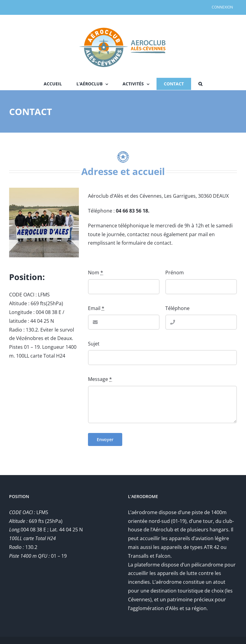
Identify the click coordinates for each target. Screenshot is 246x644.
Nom (96, 272)
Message (100, 379)
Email (96, 308)
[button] (200, 84)
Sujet (94, 344)
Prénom (175, 272)
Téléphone (177, 308)
